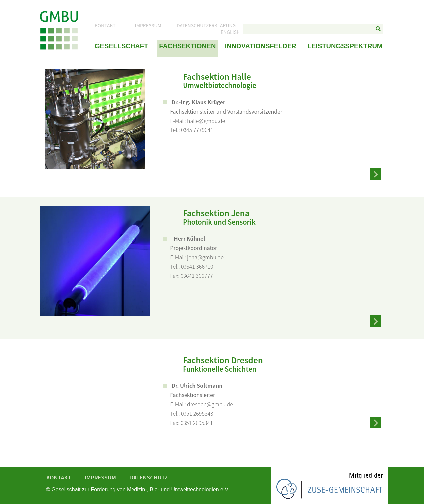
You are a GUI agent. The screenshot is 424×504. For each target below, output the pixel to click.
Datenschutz (149, 477)
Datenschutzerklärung (206, 26)
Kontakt (105, 26)
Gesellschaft (121, 46)
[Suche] (378, 29)
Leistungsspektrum (345, 46)
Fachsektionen (187, 46)
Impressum (148, 26)
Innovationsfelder (261, 46)
